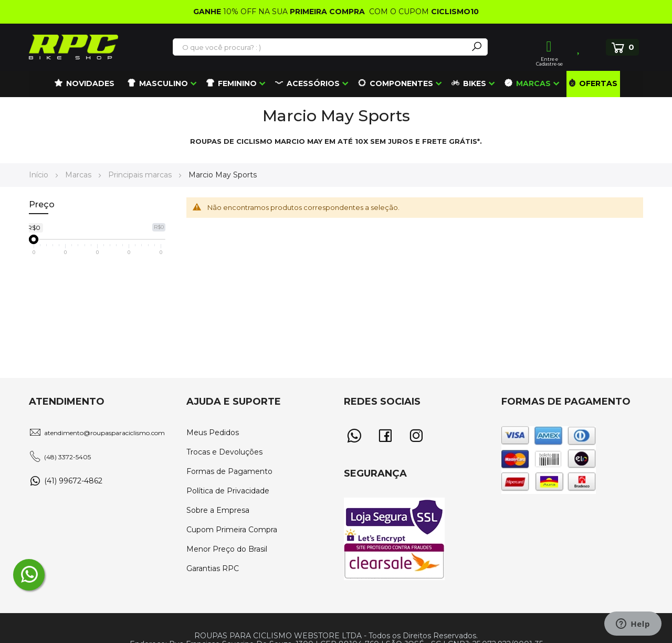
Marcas (79, 175)
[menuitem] (85, 84)
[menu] (336, 84)
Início (40, 175)
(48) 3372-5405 (67, 457)
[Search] (477, 47)
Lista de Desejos (579, 47)
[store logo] (73, 47)
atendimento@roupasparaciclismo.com (104, 433)
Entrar (549, 47)
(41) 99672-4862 (73, 481)
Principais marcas (141, 175)
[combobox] (321, 47)
